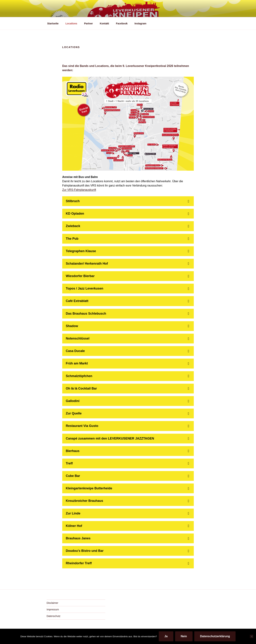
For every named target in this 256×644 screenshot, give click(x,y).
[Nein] (252, 636)
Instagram (140, 23)
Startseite (53, 23)
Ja (166, 636)
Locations (71, 23)
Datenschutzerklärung (215, 636)
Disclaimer (52, 603)
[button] (128, 201)
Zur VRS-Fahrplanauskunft (79, 190)
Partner (88, 23)
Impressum (53, 609)
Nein (184, 636)
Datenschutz (54, 616)
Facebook (122, 23)
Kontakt (104, 23)
